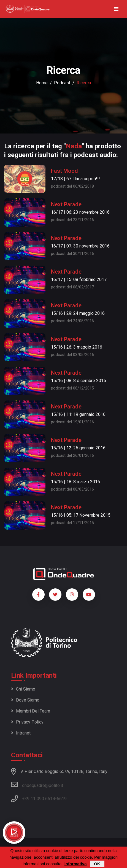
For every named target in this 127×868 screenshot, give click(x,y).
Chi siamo (23, 689)
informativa (76, 864)
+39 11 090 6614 (39, 799)
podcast (62, 83)
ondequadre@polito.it (37, 784)
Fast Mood (64, 171)
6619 (62, 799)
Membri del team (31, 711)
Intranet (21, 733)
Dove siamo (25, 700)
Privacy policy (27, 722)
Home (42, 83)
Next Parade (66, 204)
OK (97, 864)
